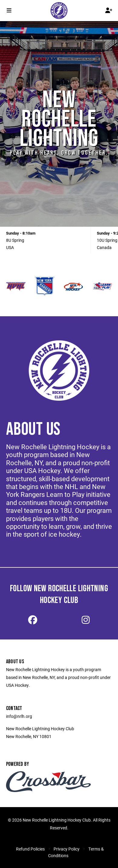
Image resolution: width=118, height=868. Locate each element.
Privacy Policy (67, 849)
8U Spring (15, 240)
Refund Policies (30, 849)
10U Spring (107, 240)
